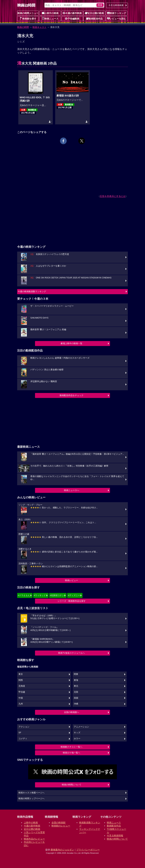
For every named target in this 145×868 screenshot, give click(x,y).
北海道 (22, 686)
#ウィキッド (40, 595)
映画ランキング (116, 13)
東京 (21, 674)
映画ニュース (50, 18)
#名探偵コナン (57, 595)
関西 (21, 680)
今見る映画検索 (116, 5)
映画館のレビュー (61, 826)
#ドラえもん (24, 595)
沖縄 (76, 704)
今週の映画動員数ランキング (32, 291)
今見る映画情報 (115, 836)
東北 (76, 686)
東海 (76, 680)
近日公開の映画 (94, 13)
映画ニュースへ (72, 490)
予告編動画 (72, 18)
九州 (21, 704)
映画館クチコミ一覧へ (71, 747)
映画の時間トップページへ (31, 799)
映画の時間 (23, 27)
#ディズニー (74, 595)
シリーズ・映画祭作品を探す (72, 601)
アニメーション (81, 727)
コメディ (23, 739)
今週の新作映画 (72, 13)
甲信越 (22, 692)
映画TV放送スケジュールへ (71, 653)
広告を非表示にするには (113, 196)
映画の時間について (72, 785)
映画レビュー (71, 580)
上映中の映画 (50, 13)
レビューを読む (116, 18)
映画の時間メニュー (28, 13)
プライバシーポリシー (88, 850)
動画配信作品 (94, 18)
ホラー (77, 739)
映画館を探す (28, 18)
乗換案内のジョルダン (62, 850)
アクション (24, 727)
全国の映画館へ (72, 712)
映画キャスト (39, 27)
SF (20, 733)
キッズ (77, 733)
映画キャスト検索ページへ (31, 793)
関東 (76, 674)
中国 (21, 698)
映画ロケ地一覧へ (71, 753)
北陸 (76, 692)
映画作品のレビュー (34, 839)
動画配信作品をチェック (72, 395)
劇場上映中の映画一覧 (71, 343)
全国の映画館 (58, 823)
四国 (76, 698)
